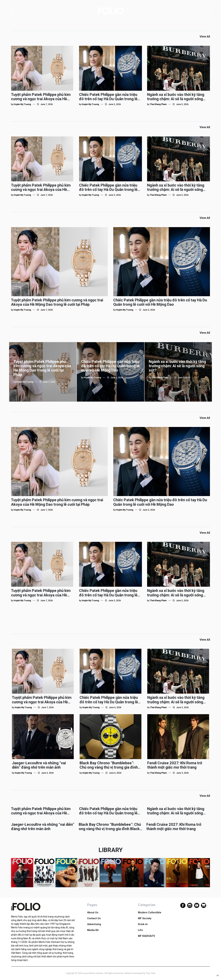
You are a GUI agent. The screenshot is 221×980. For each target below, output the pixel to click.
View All (205, 36)
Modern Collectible (150, 912)
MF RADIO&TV (146, 936)
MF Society (145, 918)
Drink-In (143, 924)
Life (140, 930)
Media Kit (93, 930)
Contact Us (94, 918)
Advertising (94, 924)
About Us (93, 912)
